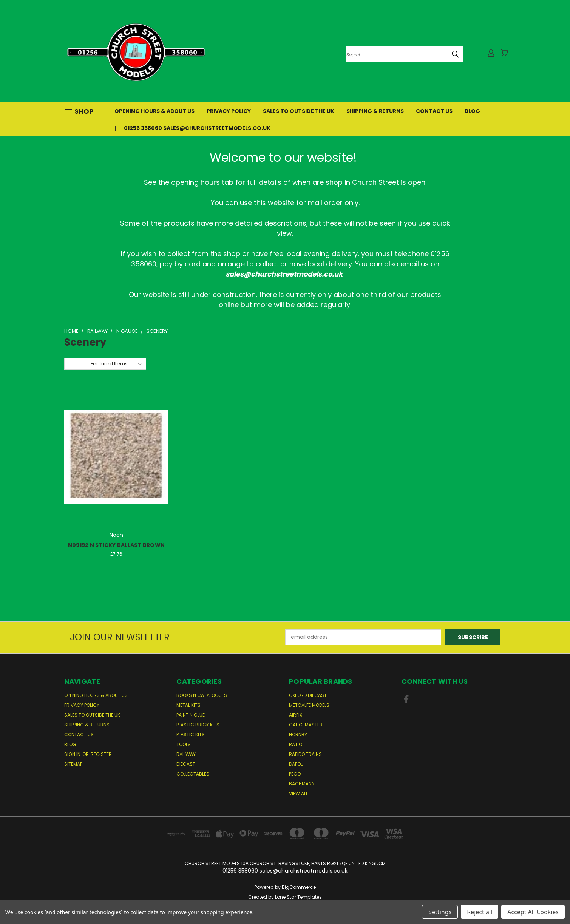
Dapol (296, 764)
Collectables (193, 774)
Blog (472, 111)
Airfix (296, 715)
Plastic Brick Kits (198, 725)
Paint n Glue (191, 715)
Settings (440, 912)
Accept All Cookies (533, 912)
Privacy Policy (229, 111)
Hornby (298, 735)
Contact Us (434, 111)
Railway (186, 754)
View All (298, 793)
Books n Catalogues (202, 695)
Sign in (73, 754)
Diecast (186, 764)
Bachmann (302, 784)
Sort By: (77, 364)
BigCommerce (299, 887)
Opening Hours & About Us (154, 111)
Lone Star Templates (298, 897)
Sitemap (73, 764)
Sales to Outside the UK (299, 111)
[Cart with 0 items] (504, 53)
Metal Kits (188, 705)
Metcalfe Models (309, 705)
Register (101, 754)
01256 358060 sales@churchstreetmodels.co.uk (197, 128)
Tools (184, 744)
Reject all (480, 912)
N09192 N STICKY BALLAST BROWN (116, 545)
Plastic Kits (191, 735)
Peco (295, 774)
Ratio (296, 744)
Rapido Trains (305, 754)
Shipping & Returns (375, 111)
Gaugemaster (306, 725)
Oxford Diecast (308, 695)
